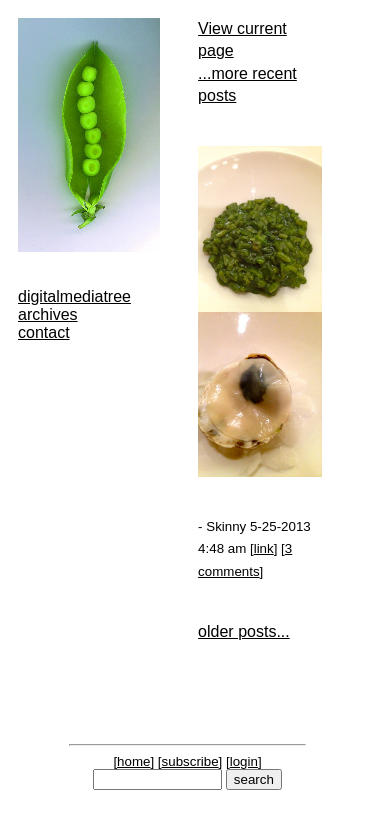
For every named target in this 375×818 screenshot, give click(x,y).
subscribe (190, 761)
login (244, 761)
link (264, 548)
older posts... (244, 631)
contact (44, 332)
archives (48, 314)
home (133, 761)
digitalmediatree (74, 296)
